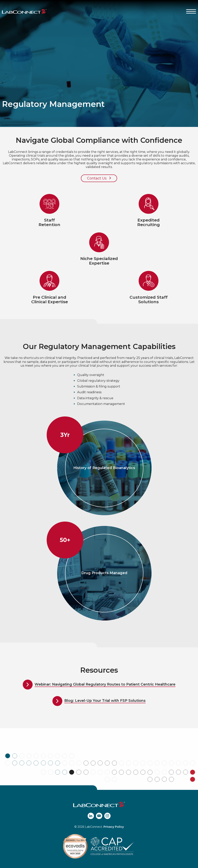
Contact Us (99, 178)
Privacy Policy (114, 827)
